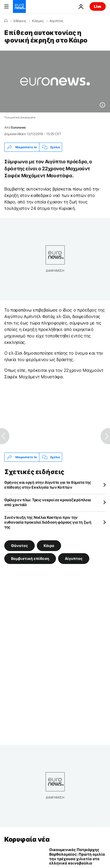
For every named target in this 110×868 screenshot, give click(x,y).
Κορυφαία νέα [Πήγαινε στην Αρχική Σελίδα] (27, 839)
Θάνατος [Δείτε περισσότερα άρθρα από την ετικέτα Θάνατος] (19, 546)
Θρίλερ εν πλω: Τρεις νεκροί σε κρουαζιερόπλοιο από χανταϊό (48, 502)
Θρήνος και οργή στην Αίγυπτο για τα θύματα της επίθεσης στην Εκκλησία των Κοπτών (48, 485)
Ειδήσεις (20, 21)
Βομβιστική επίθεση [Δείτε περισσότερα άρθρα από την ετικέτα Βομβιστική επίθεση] (30, 558)
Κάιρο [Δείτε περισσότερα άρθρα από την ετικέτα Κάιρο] (49, 546)
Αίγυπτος (56, 21)
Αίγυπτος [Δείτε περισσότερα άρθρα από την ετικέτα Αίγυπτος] (74, 558)
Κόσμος (38, 21)
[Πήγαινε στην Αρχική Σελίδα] (19, 6)
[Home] (6, 21)
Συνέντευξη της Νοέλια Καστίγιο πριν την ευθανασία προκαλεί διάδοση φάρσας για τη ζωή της (48, 522)
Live (98, 6)
